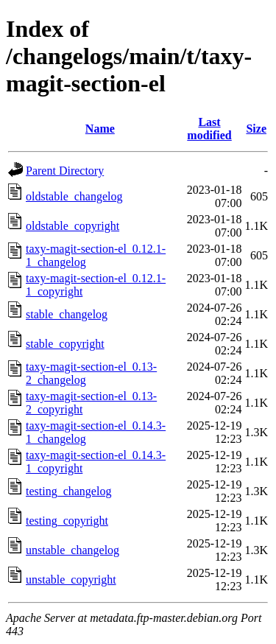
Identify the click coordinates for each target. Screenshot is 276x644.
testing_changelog (68, 491)
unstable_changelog (72, 550)
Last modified (209, 129)
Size (256, 129)
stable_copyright (65, 344)
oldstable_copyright (72, 226)
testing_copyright (67, 521)
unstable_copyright (71, 580)
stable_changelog (67, 314)
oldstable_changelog (74, 196)
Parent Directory (65, 171)
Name (100, 129)
